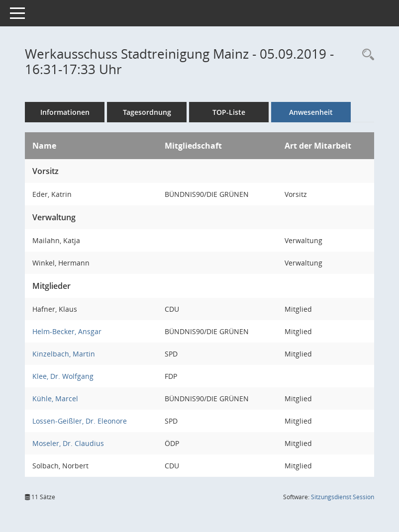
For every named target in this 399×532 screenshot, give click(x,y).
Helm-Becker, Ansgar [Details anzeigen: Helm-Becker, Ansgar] (67, 331)
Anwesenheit (311, 112)
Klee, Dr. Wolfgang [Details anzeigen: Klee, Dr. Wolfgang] (63, 376)
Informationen (65, 112)
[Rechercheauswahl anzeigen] (366, 55)
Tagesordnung (147, 112)
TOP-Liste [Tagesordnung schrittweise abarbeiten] (229, 112)
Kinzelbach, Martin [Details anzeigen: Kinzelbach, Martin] (64, 354)
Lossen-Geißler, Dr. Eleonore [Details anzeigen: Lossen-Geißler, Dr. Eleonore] (80, 421)
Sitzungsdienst (343, 497)
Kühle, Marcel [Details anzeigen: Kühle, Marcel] (55, 399)
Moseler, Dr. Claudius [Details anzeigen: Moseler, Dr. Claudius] (68, 443)
